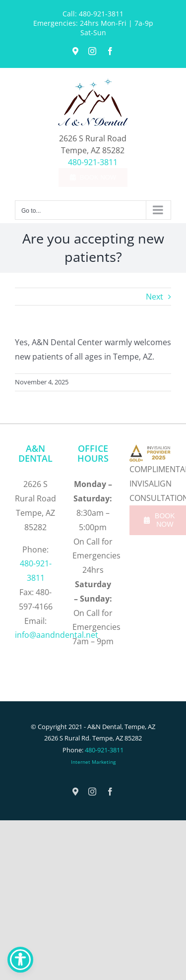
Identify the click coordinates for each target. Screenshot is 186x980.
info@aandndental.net (57, 635)
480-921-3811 (101, 14)
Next (155, 297)
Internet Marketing (93, 762)
